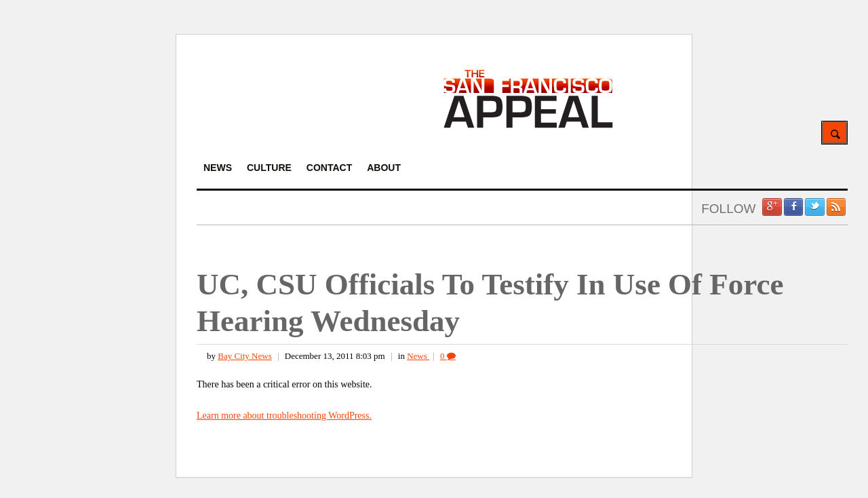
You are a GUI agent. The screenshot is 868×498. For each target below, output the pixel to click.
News (418, 356)
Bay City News (244, 356)
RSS (836, 207)
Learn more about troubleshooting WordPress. (284, 416)
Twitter (814, 207)
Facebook (793, 207)
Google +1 (772, 207)
